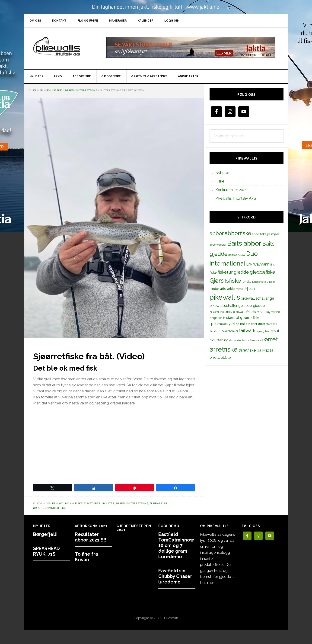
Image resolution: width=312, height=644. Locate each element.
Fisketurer (92, 503)
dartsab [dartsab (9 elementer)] (233, 255)
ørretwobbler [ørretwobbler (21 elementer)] (221, 357)
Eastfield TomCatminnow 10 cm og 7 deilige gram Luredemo (176, 545)
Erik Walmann (63, 503)
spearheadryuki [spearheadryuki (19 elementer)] (222, 324)
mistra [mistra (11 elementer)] (240, 289)
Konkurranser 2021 (231, 190)
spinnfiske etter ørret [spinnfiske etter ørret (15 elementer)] (250, 324)
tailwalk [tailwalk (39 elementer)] (247, 330)
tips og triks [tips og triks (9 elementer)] (263, 331)
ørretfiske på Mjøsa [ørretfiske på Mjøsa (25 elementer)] (256, 350)
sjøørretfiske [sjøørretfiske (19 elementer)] (250, 318)
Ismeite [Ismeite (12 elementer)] (247, 282)
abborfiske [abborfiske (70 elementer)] (238, 233)
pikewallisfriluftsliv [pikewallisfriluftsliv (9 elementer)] (221, 312)
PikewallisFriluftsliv (63, 47)
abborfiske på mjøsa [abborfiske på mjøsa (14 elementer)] (266, 234)
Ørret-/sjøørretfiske (132, 503)
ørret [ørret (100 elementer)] (271, 339)
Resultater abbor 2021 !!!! (91, 537)
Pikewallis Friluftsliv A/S (236, 198)
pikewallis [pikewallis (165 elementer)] (225, 297)
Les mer (207, 583)
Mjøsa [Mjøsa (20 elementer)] (250, 289)
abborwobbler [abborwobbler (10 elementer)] (218, 245)
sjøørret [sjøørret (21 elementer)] (233, 318)
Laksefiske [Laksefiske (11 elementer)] (259, 282)
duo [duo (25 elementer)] (242, 254)
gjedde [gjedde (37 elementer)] (241, 272)
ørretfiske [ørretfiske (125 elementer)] (224, 349)
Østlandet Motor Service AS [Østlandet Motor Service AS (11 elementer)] (246, 340)
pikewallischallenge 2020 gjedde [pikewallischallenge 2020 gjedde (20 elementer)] (237, 306)
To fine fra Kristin (86, 557)
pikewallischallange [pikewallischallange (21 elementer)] (257, 298)
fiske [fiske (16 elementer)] (213, 272)
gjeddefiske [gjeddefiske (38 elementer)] (263, 272)
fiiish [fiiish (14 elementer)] (273, 264)
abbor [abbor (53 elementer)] (217, 233)
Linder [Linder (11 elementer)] (271, 282)
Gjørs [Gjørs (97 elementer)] (217, 281)
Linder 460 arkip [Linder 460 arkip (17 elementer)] (222, 289)
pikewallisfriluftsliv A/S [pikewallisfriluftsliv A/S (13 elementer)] (249, 312)
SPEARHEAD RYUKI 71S (46, 551)
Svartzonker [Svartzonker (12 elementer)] (230, 331)
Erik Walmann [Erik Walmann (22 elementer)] (258, 264)
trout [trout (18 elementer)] (275, 331)
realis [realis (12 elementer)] (222, 318)
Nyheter (108, 503)
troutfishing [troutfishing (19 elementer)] (219, 340)
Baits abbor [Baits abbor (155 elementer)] (244, 243)
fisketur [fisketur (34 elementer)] (225, 272)
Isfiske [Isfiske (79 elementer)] (233, 281)
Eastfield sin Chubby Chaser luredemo (175, 576)
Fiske (79, 503)
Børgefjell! (45, 534)
